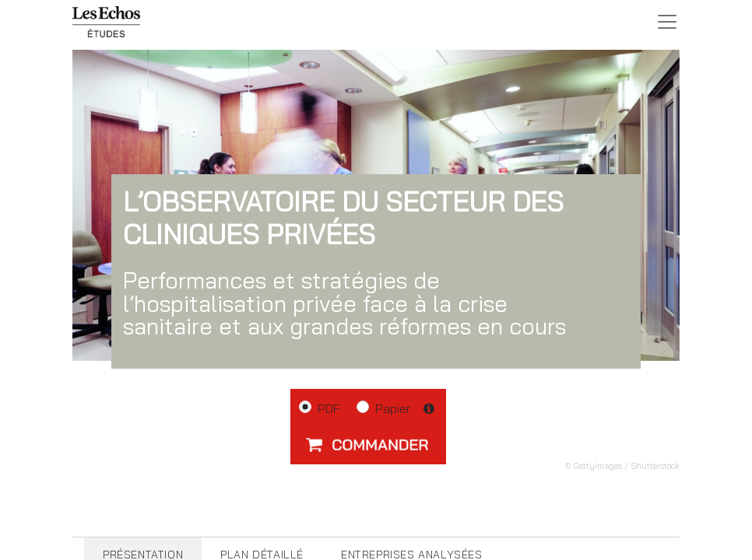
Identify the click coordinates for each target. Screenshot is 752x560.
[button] (368, 444)
